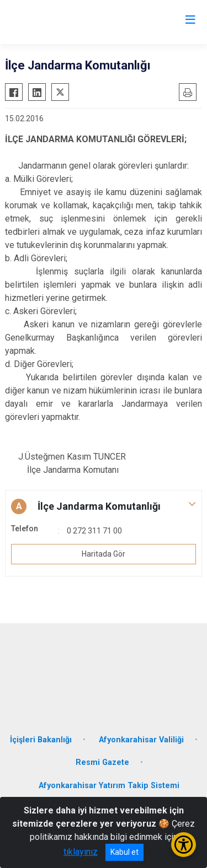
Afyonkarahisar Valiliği (141, 740)
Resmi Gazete (102, 762)
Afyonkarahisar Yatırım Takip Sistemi (109, 786)
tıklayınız (81, 852)
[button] (104, 506)
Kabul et (124, 852)
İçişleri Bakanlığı (41, 740)
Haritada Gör (104, 554)
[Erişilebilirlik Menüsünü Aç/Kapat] (184, 845)
